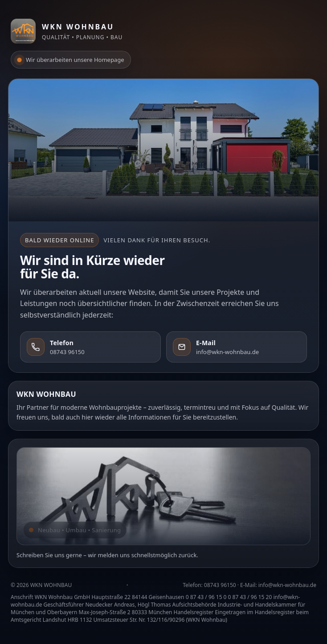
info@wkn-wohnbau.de (287, 585)
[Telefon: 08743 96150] (90, 347)
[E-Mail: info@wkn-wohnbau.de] (237, 347)
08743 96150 (220, 585)
